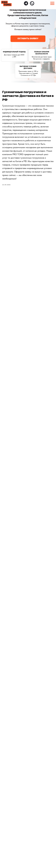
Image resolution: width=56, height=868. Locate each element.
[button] (28, 39)
